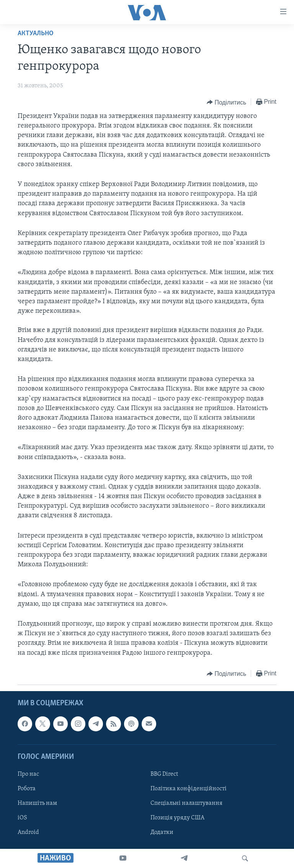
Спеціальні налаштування (186, 803)
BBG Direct (164, 774)
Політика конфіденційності (189, 789)
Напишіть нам (37, 803)
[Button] (226, 102)
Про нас (28, 774)
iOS (22, 818)
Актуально (36, 34)
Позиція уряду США (177, 818)
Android (28, 832)
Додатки (162, 832)
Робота (27, 789)
